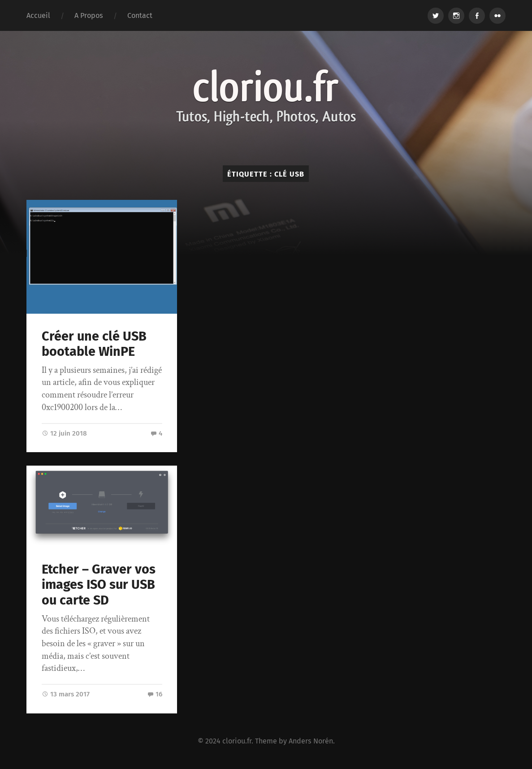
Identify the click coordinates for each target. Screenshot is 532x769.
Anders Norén (311, 741)
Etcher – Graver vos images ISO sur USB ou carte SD (99, 585)
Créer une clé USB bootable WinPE (94, 344)
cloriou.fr (237, 741)
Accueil (38, 15)
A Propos (89, 15)
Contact (140, 15)
